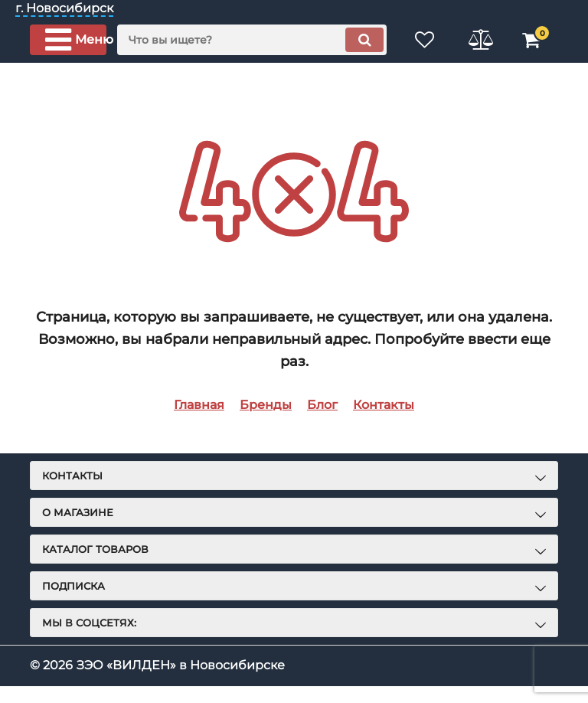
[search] (252, 40)
